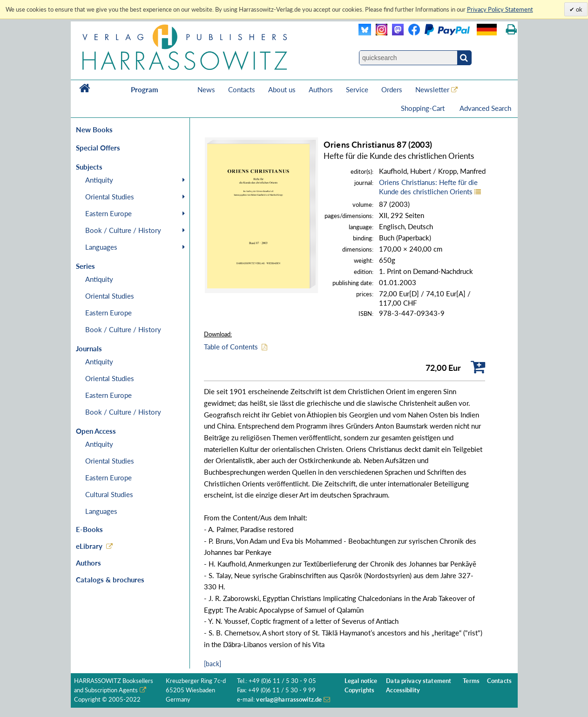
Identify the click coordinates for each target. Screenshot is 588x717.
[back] (213, 664)
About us (282, 89)
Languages (101, 247)
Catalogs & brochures (110, 580)
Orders (392, 89)
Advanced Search (485, 108)
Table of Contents (231, 347)
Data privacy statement (419, 681)
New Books (94, 130)
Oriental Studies (110, 197)
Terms (471, 681)
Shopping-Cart (424, 108)
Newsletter (432, 89)
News (206, 89)
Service (357, 89)
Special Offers (98, 148)
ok (578, 9)
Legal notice (361, 681)
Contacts (242, 89)
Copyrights (359, 690)
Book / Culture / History (123, 230)
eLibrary (89, 546)
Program (145, 89)
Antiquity (99, 180)
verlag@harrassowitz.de (289, 700)
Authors (321, 89)
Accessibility (403, 690)
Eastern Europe (108, 213)
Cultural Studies (109, 494)
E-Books (89, 529)
